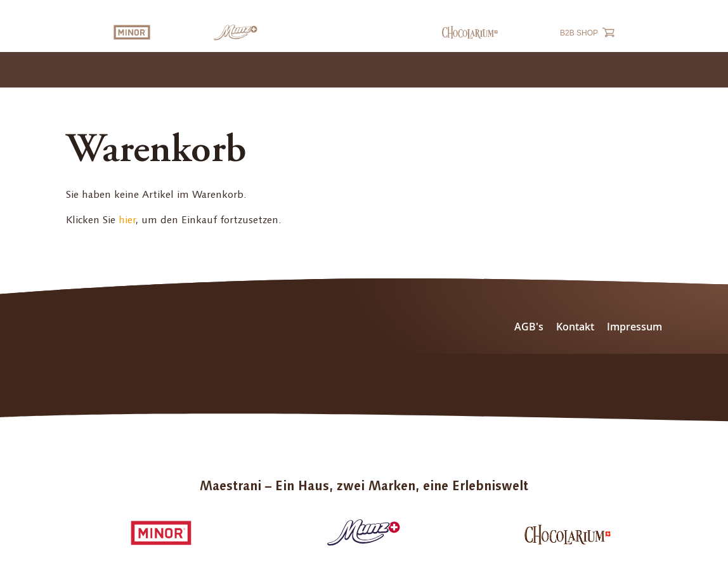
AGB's (529, 327)
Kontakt (575, 327)
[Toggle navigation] (705, 70)
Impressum (634, 327)
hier (127, 220)
